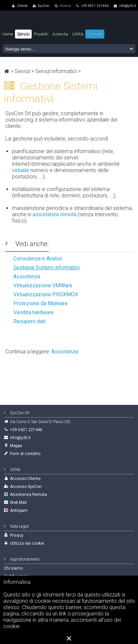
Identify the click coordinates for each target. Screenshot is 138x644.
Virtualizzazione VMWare (43, 285)
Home (8, 34)
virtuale (20, 170)
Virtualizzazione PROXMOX (46, 294)
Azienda (60, 34)
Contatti (95, 34)
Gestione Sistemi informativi (46, 268)
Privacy (17, 535)
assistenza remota (54, 214)
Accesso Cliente (25, 479)
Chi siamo (13, 568)
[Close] (69, 638)
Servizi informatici (56, 71)
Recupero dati (29, 321)
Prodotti (41, 34)
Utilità (78, 34)
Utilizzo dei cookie (27, 543)
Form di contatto (25, 454)
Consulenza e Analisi (38, 259)
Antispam (19, 510)
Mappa (16, 446)
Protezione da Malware (40, 303)
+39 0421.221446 (92, 6)
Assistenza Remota (28, 495)
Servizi (22, 71)
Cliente (22, 6)
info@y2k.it (125, 6)
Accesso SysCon (26, 487)
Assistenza (27, 276)
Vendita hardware (33, 312)
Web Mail (18, 503)
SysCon (44, 6)
